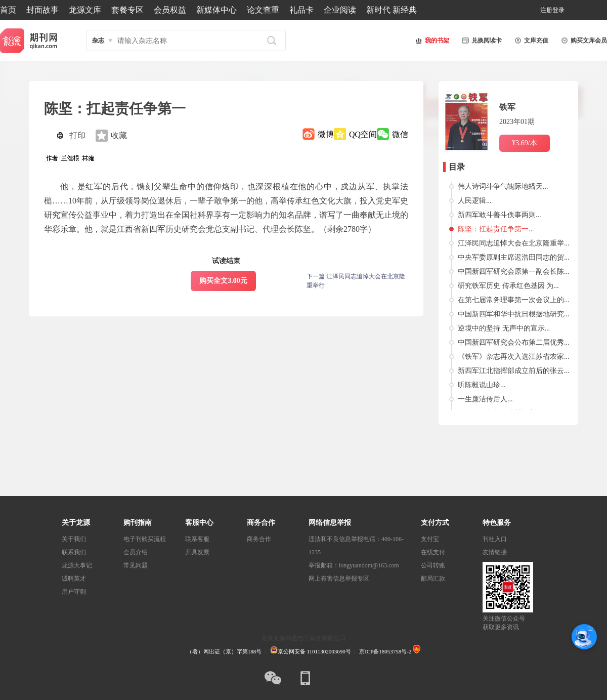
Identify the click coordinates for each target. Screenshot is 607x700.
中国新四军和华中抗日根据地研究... (514, 314)
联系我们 (74, 552)
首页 (8, 10)
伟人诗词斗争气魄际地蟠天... (503, 187)
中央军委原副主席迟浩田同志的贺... (514, 257)
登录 (558, 10)
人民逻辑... (475, 201)
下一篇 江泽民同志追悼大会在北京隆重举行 (356, 281)
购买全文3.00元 (223, 281)
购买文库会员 (583, 40)
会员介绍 (136, 552)
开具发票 (197, 552)
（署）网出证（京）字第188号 (224, 651)
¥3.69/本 (524, 143)
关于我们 (74, 539)
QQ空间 (363, 134)
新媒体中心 (216, 10)
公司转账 (433, 565)
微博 (326, 134)
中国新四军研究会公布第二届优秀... (514, 342)
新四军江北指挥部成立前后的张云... (514, 371)
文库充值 (530, 40)
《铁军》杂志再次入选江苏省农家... (514, 357)
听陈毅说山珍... (482, 385)
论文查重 (263, 10)
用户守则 (74, 592)
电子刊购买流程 (145, 539)
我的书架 (431, 40)
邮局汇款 (433, 579)
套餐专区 (127, 10)
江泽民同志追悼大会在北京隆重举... (514, 243)
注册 (546, 10)
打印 (77, 135)
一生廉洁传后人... (485, 399)
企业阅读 (340, 10)
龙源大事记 (77, 565)
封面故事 (42, 10)
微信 (400, 134)
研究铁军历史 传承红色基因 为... (508, 286)
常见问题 (136, 565)
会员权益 (170, 10)
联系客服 (197, 539)
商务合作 (259, 539)
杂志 (98, 40)
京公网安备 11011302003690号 (311, 651)
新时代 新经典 (392, 10)
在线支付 (433, 552)
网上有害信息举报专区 (339, 579)
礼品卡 (301, 10)
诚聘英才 (74, 579)
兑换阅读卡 (481, 40)
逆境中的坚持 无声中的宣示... (504, 328)
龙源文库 (85, 10)
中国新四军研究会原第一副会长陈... (514, 272)
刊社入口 (495, 539)
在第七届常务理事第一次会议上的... (514, 300)
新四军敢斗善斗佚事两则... (500, 215)
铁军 (507, 107)
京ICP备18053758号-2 (385, 651)
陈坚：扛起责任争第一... (496, 229)
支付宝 (430, 539)
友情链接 (495, 552)
